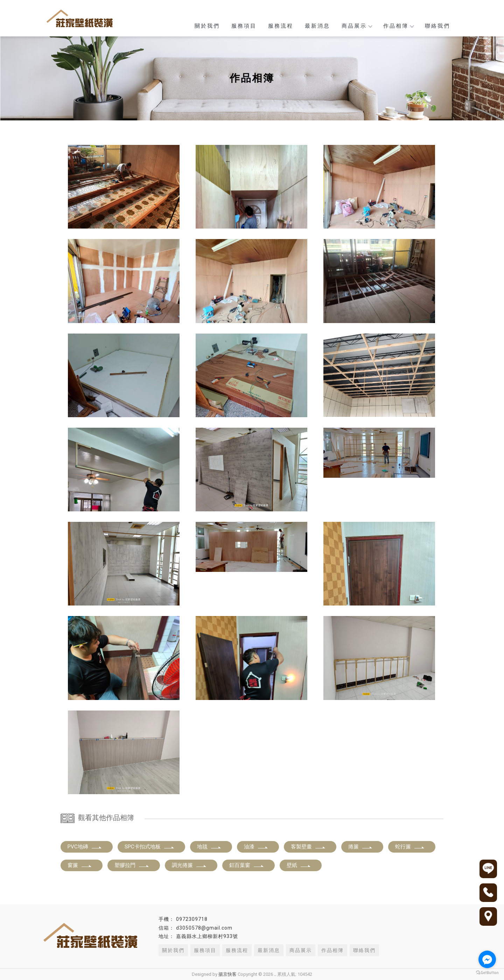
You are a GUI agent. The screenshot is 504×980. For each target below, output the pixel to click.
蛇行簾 (410, 847)
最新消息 (317, 26)
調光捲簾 (189, 865)
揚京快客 (227, 974)
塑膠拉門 (132, 865)
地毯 (209, 847)
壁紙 (299, 865)
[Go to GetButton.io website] (487, 973)
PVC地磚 (85, 847)
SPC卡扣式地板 (150, 847)
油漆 (256, 847)
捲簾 (360, 847)
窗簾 (80, 865)
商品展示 (357, 26)
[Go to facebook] (487, 959)
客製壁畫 (308, 847)
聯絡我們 (437, 26)
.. (275, 974)
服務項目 (244, 26)
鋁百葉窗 (247, 865)
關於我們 (207, 26)
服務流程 (281, 26)
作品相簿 (398, 26)
